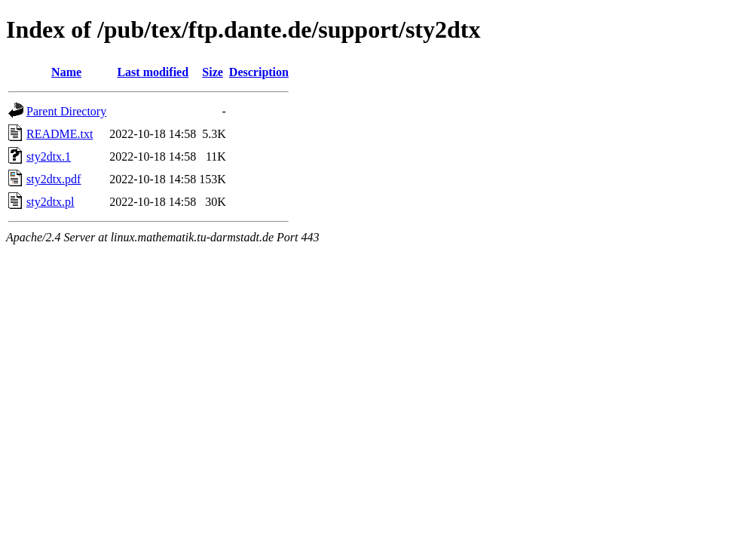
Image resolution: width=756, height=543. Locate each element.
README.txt (60, 134)
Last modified (153, 72)
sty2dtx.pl (51, 202)
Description (259, 72)
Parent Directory (66, 111)
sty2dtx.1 (49, 156)
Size (213, 72)
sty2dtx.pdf (54, 179)
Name (66, 72)
